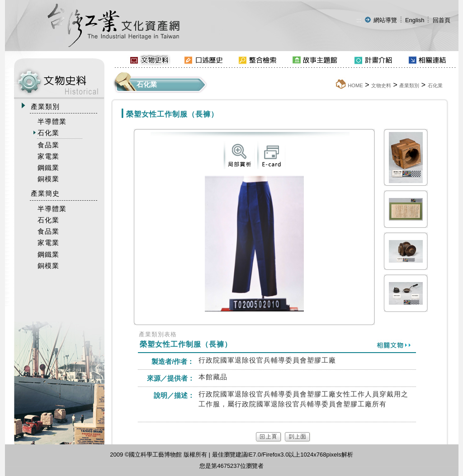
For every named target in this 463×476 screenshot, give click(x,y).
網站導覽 (385, 20)
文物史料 (381, 85)
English (415, 20)
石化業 (435, 85)
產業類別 (409, 85)
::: (359, 20)
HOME (355, 85)
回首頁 (442, 20)
